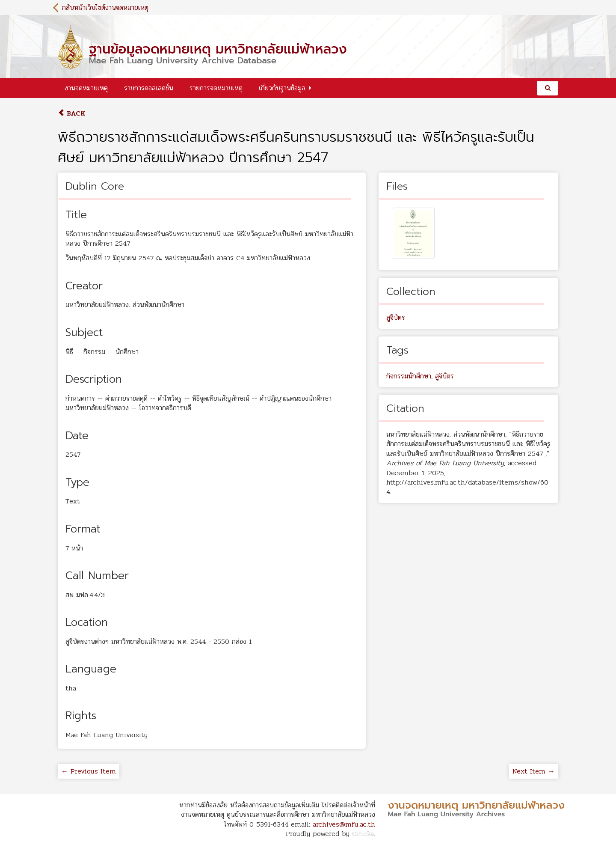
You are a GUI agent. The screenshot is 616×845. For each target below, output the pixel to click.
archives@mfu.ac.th (344, 824)
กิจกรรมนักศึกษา (409, 376)
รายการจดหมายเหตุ (216, 88)
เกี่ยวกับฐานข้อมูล (282, 88)
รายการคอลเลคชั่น (149, 88)
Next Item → (534, 771)
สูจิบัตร (396, 317)
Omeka (363, 834)
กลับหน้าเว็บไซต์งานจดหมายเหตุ (105, 7)
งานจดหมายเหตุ (86, 88)
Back (72, 113)
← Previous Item (89, 771)
